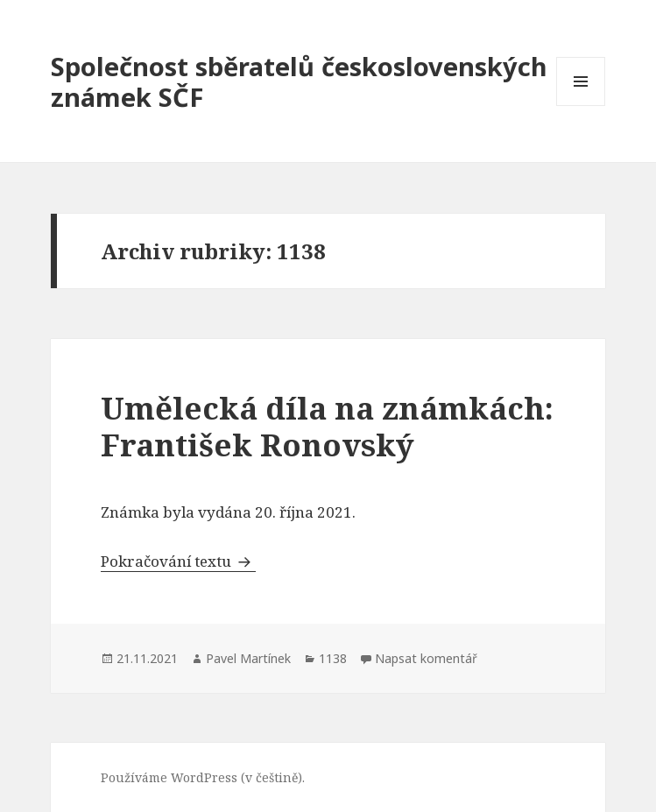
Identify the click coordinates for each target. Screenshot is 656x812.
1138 (333, 658)
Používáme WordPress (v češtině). (203, 777)
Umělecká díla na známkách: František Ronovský (327, 426)
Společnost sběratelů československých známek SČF (299, 81)
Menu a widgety (581, 106)
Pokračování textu (178, 561)
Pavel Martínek (248, 658)
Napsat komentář (426, 658)
